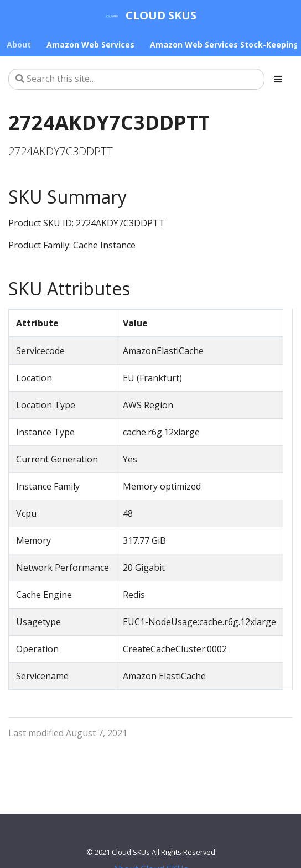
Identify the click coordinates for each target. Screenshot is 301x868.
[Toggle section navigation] (278, 79)
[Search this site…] (136, 79)
